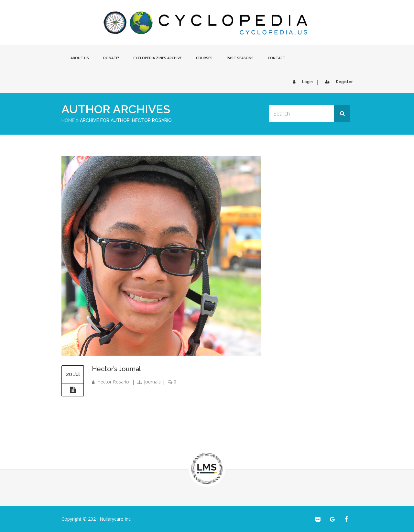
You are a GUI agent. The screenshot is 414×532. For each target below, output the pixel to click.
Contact (277, 58)
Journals (152, 382)
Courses (204, 58)
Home (68, 120)
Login (301, 82)
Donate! (111, 58)
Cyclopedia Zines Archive (158, 58)
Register (337, 82)
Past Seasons (240, 58)
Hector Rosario (113, 382)
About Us (80, 58)
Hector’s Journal (116, 369)
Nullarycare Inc (115, 519)
